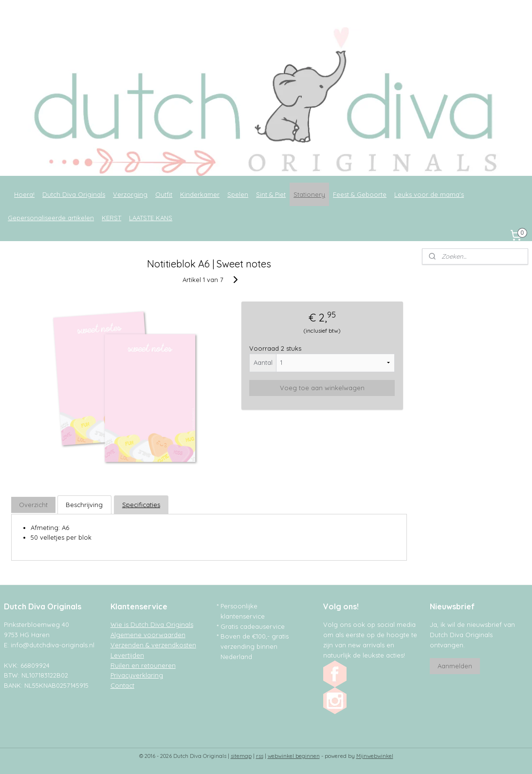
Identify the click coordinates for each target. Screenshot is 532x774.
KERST (111, 218)
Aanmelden (455, 666)
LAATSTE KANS (151, 218)
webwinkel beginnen (294, 756)
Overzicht (33, 505)
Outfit (164, 194)
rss (260, 756)
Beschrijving (84, 505)
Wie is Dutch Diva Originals (152, 624)
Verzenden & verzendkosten (153, 645)
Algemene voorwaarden (148, 635)
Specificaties (141, 505)
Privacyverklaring (137, 675)
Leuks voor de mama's (429, 194)
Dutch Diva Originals (74, 194)
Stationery (309, 194)
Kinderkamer (200, 194)
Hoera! (24, 194)
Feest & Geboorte (360, 194)
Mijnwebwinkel (375, 756)
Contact (122, 685)
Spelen (238, 194)
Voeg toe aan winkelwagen (322, 388)
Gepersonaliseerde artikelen (51, 218)
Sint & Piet (271, 194)
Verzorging (130, 194)
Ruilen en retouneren (143, 665)
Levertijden (127, 655)
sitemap (241, 756)
